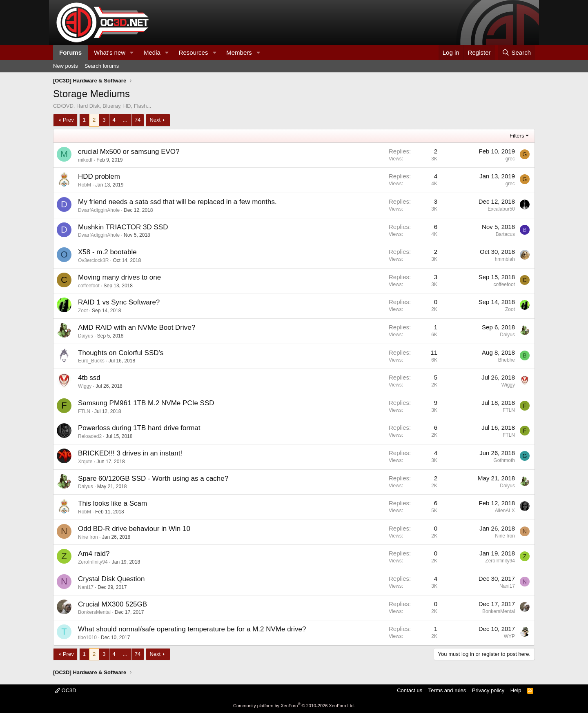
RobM (85, 185)
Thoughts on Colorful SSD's (121, 353)
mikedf (85, 160)
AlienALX (505, 511)
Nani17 (86, 587)
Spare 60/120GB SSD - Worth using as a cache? (153, 479)
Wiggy (85, 386)
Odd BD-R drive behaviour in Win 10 (134, 529)
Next (155, 120)
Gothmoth (504, 460)
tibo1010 (87, 637)
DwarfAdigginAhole (99, 210)
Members (239, 52)
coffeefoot (89, 286)
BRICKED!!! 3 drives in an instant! (130, 453)
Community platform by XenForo (294, 706)
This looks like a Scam (112, 503)
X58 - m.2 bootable (107, 252)
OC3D (66, 690)
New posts (66, 66)
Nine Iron (88, 537)
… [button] (125, 120)
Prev (68, 120)
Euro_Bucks (91, 361)
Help (516, 690)
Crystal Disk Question (111, 579)
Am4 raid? (94, 554)
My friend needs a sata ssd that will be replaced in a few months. (177, 202)
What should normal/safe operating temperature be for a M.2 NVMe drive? (192, 629)
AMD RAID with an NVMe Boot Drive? (137, 328)
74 (138, 120)
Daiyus (86, 336)
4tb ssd (89, 378)
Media (152, 52)
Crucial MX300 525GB (112, 604)
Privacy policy (488, 690)
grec (510, 159)
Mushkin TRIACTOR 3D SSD (123, 227)
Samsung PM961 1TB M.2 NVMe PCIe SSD (146, 403)
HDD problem (99, 177)
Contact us (410, 690)
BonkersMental (94, 612)
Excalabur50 (501, 209)
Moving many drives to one (119, 277)
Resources (194, 52)
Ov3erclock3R (93, 260)
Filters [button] (517, 136)
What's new (110, 52)
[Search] (516, 52)
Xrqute (85, 462)
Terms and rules (447, 690)
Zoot (83, 311)
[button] (132, 52)
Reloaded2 (90, 436)
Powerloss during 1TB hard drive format (139, 428)
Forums (70, 52)
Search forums (102, 66)
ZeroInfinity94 (93, 562)
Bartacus (505, 234)
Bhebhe (507, 360)
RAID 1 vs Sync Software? (119, 302)
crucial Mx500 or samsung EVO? (129, 152)
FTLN (84, 411)
